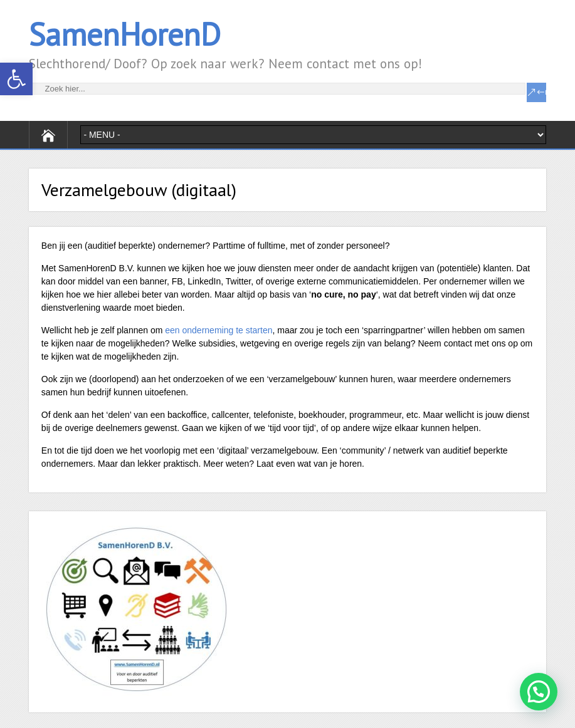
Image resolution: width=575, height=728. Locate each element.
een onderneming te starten (219, 330)
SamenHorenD (125, 34)
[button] (16, 79)
